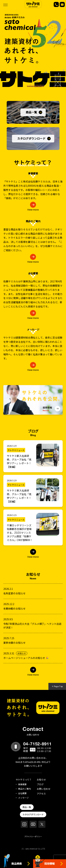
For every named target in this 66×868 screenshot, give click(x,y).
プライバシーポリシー (33, 836)
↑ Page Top (57, 686)
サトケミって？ (24, 780)
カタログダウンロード (33, 814)
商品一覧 (27, 807)
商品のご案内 (24, 789)
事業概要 (22, 784)
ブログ (40, 784)
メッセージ (23, 798)
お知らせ (41, 780)
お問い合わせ (44, 789)
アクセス (41, 794)
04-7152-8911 (37, 744)
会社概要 (22, 793)
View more (33, 210)
